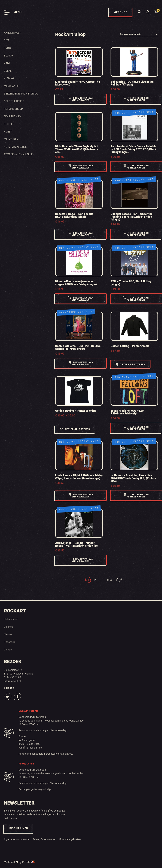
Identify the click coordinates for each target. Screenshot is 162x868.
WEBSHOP (121, 12)
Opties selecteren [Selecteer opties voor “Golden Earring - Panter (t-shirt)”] (75, 429)
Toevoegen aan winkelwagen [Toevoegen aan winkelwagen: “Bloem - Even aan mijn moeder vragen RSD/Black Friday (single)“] (81, 299)
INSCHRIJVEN (19, 828)
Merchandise (12, 86)
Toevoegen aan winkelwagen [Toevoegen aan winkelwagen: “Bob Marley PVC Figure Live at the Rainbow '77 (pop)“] (136, 99)
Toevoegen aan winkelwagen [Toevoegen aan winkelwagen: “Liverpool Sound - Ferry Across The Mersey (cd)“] (81, 99)
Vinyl (7, 63)
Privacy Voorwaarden (44, 839)
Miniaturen (11, 139)
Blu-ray (9, 56)
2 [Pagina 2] (95, 580)
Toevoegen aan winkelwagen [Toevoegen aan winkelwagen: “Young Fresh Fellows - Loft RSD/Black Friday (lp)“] (136, 428)
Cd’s (7, 40)
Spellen (9, 124)
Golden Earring (14, 101)
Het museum (11, 619)
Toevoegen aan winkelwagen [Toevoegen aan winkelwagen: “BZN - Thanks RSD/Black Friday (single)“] (136, 299)
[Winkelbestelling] (139, 35)
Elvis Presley (13, 117)
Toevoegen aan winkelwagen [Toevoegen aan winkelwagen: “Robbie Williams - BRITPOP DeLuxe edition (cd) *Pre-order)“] (81, 364)
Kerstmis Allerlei (16, 147)
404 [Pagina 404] (109, 580)
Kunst (8, 132)
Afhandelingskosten (70, 839)
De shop (8, 627)
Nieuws (8, 634)
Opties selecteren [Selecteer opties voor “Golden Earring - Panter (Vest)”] (131, 365)
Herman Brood (13, 109)
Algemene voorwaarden (17, 839)
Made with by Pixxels (20, 862)
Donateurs (10, 642)
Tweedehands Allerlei (19, 155)
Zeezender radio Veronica (21, 94)
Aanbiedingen (13, 33)
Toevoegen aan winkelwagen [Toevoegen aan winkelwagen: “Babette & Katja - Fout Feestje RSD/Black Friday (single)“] (81, 234)
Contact (8, 650)
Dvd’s (7, 48)
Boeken (9, 71)
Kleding (9, 79)
